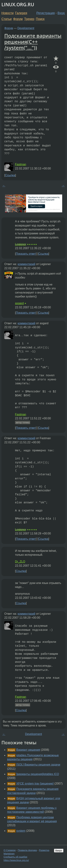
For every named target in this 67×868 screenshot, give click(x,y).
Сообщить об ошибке (15, 857)
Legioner (21, 244)
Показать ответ (26, 254)
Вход (61, 13)
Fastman (21, 164)
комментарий (27, 264)
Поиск (40, 19)
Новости (8, 13)
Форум (18, 19)
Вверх (59, 851)
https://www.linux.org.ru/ (16, 860)
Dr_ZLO (20, 562)
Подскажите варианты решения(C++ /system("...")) (33, 42)
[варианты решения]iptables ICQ (38, 774)
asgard (19, 303)
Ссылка (10, 175)
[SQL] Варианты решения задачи (38, 765)
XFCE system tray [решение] (35, 784)
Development (26, 28)
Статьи (7, 19)
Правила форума (27, 850)
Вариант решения (28, 750)
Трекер (29, 19)
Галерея (21, 13)
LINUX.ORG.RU (18, 5)
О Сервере (10, 850)
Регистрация (46, 13)
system (21, 831)
